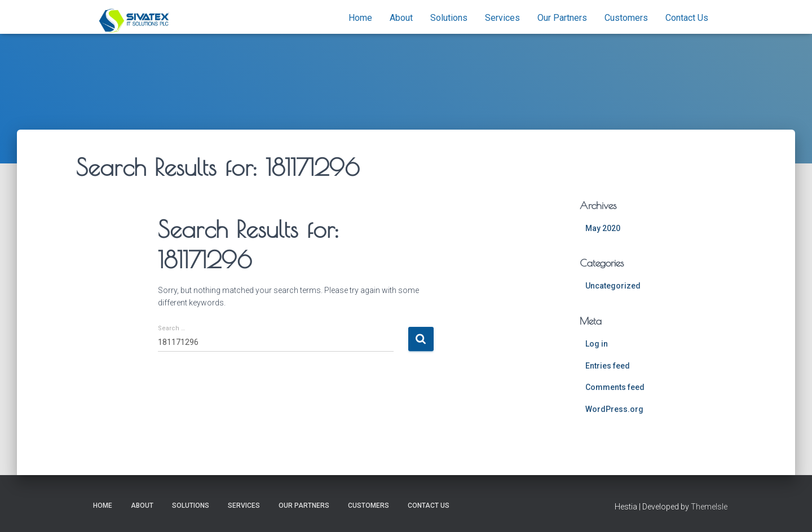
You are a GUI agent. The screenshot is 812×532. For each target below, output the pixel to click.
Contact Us (687, 18)
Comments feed (615, 387)
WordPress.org (614, 409)
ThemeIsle (709, 507)
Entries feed (608, 366)
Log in (597, 344)
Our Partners (562, 18)
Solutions (449, 18)
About (401, 18)
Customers (626, 18)
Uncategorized (613, 286)
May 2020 (603, 228)
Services (502, 18)
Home (360, 18)
